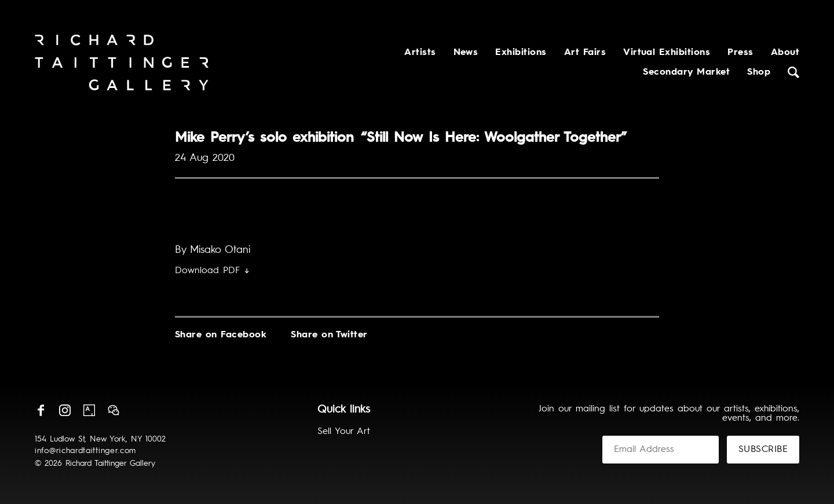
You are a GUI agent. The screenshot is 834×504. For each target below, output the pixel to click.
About (785, 53)
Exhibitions (521, 53)
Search (793, 72)
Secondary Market (686, 72)
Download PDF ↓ (212, 271)
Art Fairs (585, 53)
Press (740, 53)
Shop (759, 72)
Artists (420, 53)
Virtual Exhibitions (667, 53)
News (466, 53)
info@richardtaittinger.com (85, 451)
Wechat (114, 410)
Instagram (65, 410)
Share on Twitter (329, 335)
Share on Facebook (221, 335)
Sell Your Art (344, 432)
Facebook (41, 410)
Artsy (89, 410)
